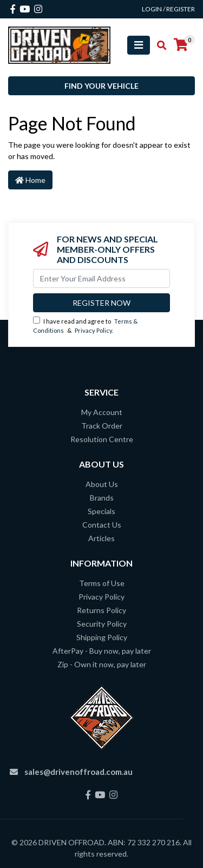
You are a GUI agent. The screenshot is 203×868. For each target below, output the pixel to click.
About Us (102, 484)
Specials (101, 511)
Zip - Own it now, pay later (102, 664)
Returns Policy (101, 610)
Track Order (102, 426)
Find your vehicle (101, 86)
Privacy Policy (93, 330)
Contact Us (102, 525)
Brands (102, 498)
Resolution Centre (102, 439)
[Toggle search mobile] (158, 45)
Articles (101, 538)
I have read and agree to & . (85, 325)
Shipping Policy (102, 637)
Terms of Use (102, 583)
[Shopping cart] (181, 45)
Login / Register (168, 9)
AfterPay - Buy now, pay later (102, 651)
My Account (102, 412)
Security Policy (102, 624)
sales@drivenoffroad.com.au (78, 772)
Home (30, 180)
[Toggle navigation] (139, 45)
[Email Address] (101, 278)
